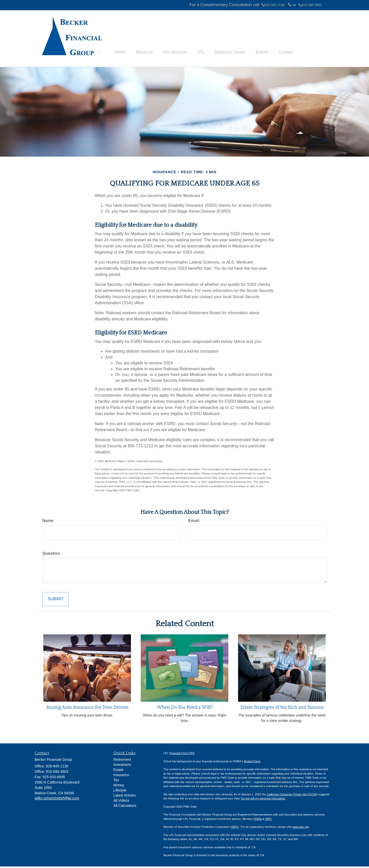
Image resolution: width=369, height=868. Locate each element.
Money (119, 787)
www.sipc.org (301, 828)
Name (48, 522)
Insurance (121, 776)
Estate (119, 771)
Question (51, 555)
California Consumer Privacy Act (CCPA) (292, 796)
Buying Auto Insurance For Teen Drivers (87, 709)
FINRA (258, 820)
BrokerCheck (252, 763)
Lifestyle (120, 792)
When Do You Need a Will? (185, 709)
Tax (116, 782)
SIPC (269, 820)
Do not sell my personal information (263, 800)
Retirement (122, 761)
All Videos (121, 802)
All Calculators (125, 807)
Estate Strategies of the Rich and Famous (282, 709)
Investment (122, 766)
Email (194, 522)
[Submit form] (55, 601)
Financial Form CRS (182, 755)
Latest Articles (125, 797)
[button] (144, 28)
